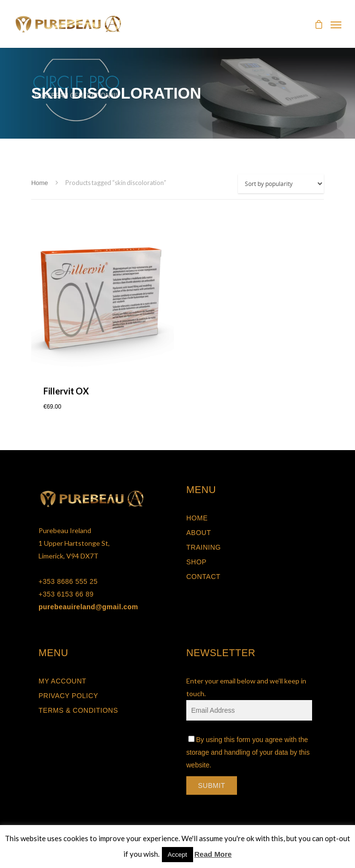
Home (39, 183)
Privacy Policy (68, 696)
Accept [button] (177, 855)
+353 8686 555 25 (68, 581)
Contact (203, 577)
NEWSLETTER (221, 653)
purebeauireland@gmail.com (88, 607)
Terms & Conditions (78, 710)
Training (204, 547)
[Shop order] (281, 184)
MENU (201, 490)
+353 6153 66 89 (66, 594)
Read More (213, 854)
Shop (197, 562)
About (199, 533)
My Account (62, 681)
